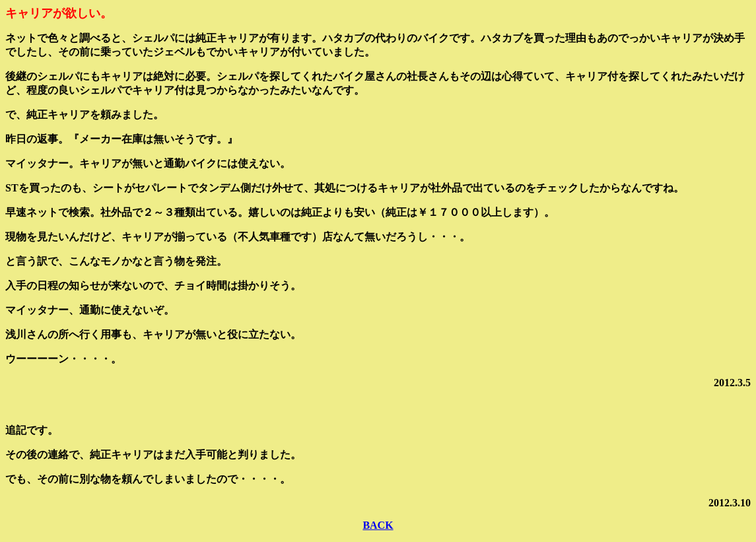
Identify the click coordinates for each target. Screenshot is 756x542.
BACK (378, 525)
